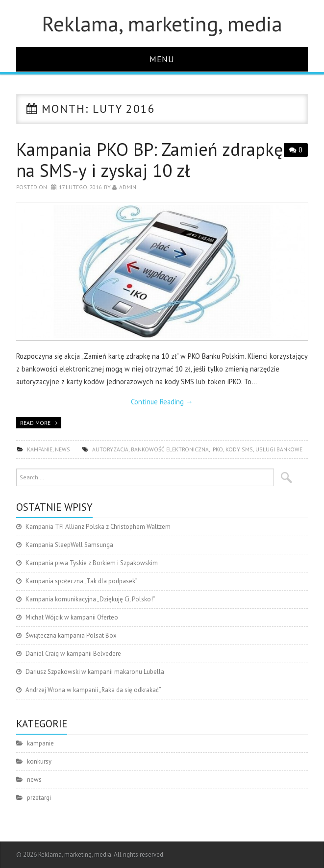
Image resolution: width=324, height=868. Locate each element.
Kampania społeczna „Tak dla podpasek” (82, 581)
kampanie (40, 449)
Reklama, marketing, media (162, 24)
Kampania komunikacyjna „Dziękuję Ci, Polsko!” (90, 599)
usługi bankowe (279, 449)
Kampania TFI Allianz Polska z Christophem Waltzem (98, 527)
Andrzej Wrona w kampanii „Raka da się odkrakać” (93, 690)
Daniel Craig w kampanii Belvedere (73, 654)
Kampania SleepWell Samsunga (69, 545)
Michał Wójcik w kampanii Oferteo (72, 617)
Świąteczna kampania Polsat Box (71, 635)
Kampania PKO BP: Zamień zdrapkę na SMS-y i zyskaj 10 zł (150, 160)
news (62, 449)
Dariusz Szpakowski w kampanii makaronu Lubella (95, 672)
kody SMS (239, 449)
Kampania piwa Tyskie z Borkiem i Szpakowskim (92, 563)
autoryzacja (110, 449)
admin (128, 187)
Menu (162, 59)
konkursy (39, 761)
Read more (35, 423)
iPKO (217, 449)
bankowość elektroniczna (170, 449)
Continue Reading (162, 402)
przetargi (39, 798)
